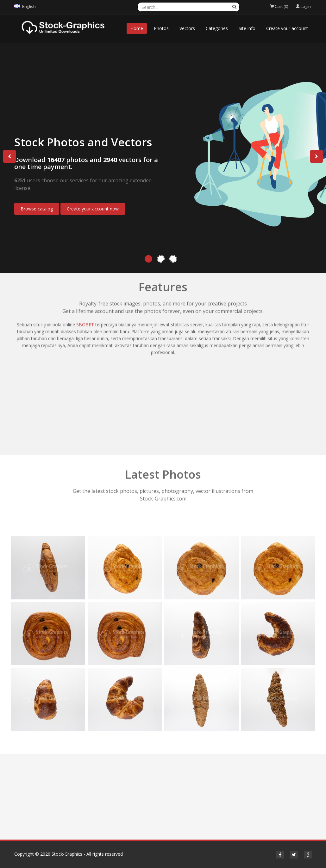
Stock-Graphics (67, 854)
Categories (217, 28)
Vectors (187, 28)
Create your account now (93, 209)
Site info (247, 28)
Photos (161, 28)
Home (137, 28)
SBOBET (85, 283)
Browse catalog (37, 209)
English (29, 6)
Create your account (287, 28)
